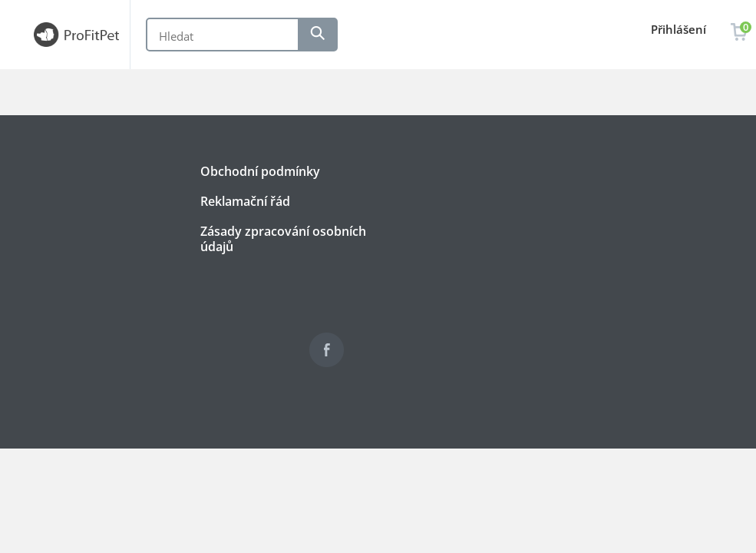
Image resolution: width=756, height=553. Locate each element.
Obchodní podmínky (260, 171)
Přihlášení (678, 29)
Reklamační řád (245, 201)
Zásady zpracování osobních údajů (283, 238)
